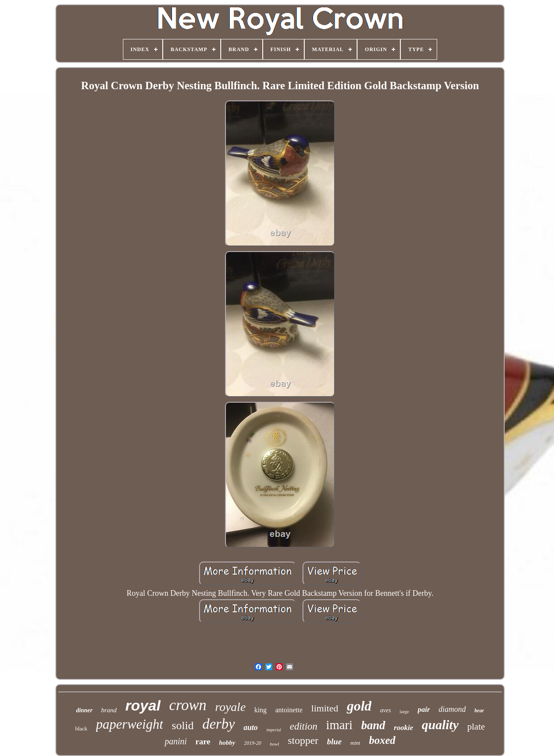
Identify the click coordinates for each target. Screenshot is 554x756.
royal (143, 705)
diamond (452, 709)
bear (479, 711)
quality (440, 725)
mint (355, 743)
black (81, 729)
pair (424, 709)
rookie (403, 728)
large (404, 711)
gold (359, 706)
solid (183, 725)
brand (109, 710)
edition (303, 726)
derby (218, 724)
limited (325, 708)
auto (251, 727)
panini (176, 741)
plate (476, 727)
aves (385, 710)
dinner (84, 710)
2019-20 (253, 743)
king (261, 710)
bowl (275, 744)
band (374, 725)
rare (203, 741)
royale (230, 707)
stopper (303, 740)
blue (335, 741)
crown (188, 705)
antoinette (289, 710)
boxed (382, 740)
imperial (274, 730)
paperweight (130, 724)
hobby (227, 743)
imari (339, 725)
